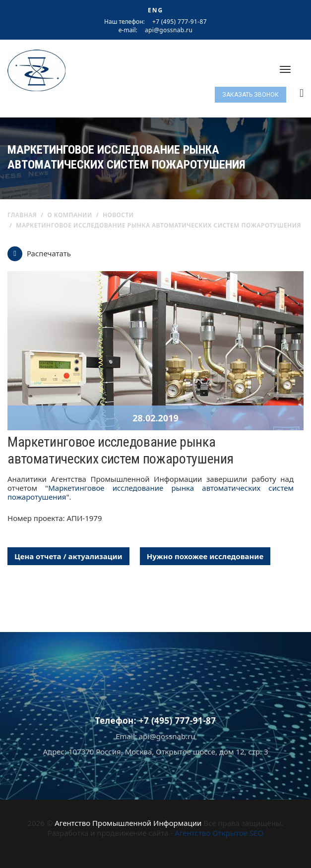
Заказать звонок (250, 95)
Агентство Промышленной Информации (128, 823)
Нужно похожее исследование (205, 556)
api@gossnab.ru (169, 30)
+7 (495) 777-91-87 (180, 22)
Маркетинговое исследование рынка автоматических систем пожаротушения (151, 492)
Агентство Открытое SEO (219, 833)
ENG (155, 10)
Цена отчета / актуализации (68, 556)
